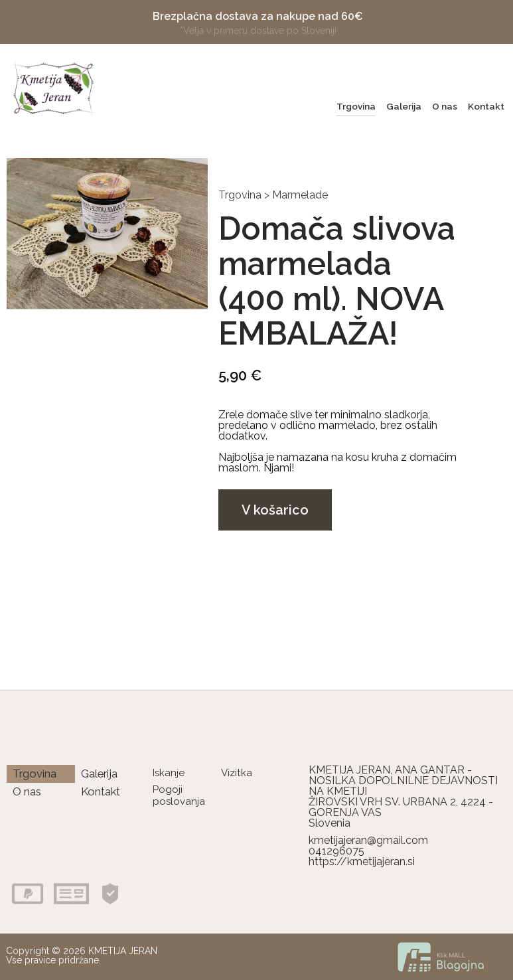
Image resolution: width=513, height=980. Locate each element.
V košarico (275, 510)
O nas (445, 106)
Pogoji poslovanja (179, 795)
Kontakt (486, 106)
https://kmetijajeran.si (362, 861)
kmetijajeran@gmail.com (368, 840)
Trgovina (356, 106)
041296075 (336, 851)
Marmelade (300, 195)
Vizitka (237, 773)
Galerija (404, 106)
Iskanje (169, 773)
